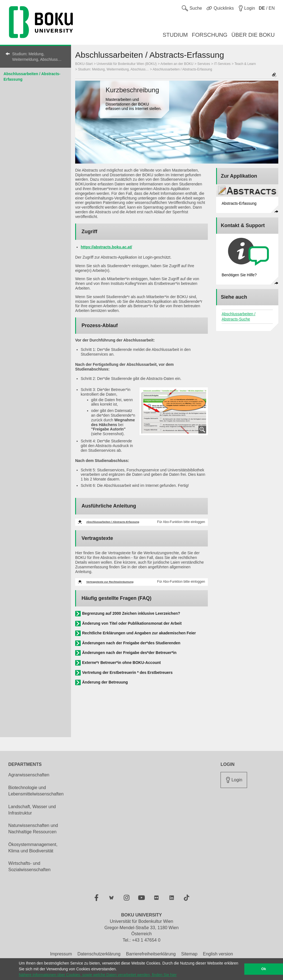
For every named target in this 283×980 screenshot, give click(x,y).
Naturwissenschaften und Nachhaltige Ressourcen (33, 829)
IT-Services (222, 64)
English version (218, 954)
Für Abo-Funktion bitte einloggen (181, 522)
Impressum (61, 954)
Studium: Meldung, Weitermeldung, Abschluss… (37, 57)
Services (204, 64)
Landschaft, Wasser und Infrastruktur (32, 810)
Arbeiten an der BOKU (177, 64)
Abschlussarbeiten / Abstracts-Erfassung (182, 69)
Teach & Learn (245, 64)
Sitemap (189, 954)
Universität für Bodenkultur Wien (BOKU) (127, 64)
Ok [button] (264, 969)
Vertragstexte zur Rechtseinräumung (110, 582)
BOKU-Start (84, 64)
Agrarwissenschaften (29, 775)
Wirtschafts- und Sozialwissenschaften (29, 866)
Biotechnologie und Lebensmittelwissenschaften (36, 791)
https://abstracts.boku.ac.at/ (106, 247)
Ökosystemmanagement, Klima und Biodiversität (33, 848)
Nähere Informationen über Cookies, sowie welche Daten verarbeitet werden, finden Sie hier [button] (98, 975)
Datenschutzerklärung (99, 954)
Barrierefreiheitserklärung (151, 954)
